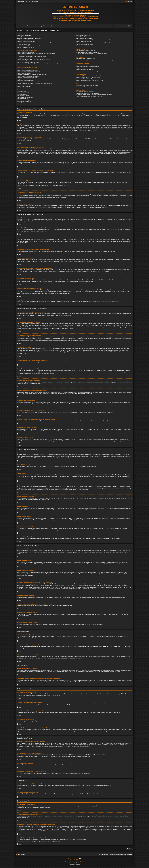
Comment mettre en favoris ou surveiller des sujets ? (88, 77)
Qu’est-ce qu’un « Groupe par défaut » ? (85, 44)
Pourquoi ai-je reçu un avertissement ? (26, 81)
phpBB (91, 261)
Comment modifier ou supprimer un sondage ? (28, 76)
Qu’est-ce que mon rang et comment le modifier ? (29, 62)
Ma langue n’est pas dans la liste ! (25, 58)
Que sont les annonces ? (23, 99)
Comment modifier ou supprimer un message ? (28, 70)
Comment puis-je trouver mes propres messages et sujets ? (90, 71)
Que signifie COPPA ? (22, 37)
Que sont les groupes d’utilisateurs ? (84, 39)
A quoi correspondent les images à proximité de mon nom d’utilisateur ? (34, 60)
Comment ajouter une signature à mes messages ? (29, 72)
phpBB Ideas (93, 816)
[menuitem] (27, 2)
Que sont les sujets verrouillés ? (24, 102)
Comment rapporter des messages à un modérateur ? (30, 82)
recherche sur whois (112, 826)
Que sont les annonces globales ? (25, 97)
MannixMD (78, 859)
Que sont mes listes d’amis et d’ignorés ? (86, 59)
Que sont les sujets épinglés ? (24, 100)
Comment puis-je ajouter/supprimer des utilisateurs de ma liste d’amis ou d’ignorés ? (96, 60)
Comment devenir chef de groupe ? (84, 41)
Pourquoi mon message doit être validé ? (26, 85)
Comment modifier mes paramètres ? (26, 52)
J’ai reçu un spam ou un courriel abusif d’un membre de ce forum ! (92, 54)
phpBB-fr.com (77, 863)
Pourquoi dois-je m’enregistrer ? (24, 36)
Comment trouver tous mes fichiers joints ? (86, 87)
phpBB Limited (57, 806)
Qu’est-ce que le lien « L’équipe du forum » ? (86, 46)
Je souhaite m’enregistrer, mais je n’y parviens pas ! (29, 39)
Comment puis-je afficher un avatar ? (25, 61)
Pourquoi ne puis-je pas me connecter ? (26, 41)
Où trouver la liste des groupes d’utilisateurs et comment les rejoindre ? (93, 40)
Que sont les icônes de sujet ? (24, 103)
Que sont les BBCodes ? (22, 91)
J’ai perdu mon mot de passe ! (24, 44)
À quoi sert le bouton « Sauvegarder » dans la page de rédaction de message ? (35, 83)
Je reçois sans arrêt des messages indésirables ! (88, 52)
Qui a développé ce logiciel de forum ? (85, 92)
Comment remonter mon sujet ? (24, 86)
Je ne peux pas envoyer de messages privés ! (86, 51)
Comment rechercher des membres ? (85, 69)
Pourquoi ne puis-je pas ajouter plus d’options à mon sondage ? (32, 75)
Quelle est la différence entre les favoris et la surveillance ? (90, 76)
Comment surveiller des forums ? (84, 79)
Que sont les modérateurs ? (82, 37)
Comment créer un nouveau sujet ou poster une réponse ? (30, 69)
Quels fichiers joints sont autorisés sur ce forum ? (88, 85)
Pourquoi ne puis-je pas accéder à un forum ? (27, 78)
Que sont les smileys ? (22, 94)
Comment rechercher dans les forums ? (85, 65)
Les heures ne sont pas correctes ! (25, 55)
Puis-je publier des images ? (23, 96)
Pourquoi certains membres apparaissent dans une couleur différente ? (93, 43)
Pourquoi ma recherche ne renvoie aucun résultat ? (88, 67)
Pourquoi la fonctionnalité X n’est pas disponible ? (88, 93)
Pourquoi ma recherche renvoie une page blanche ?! (88, 68)
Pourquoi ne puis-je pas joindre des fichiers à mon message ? (31, 79)
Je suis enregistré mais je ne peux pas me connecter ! (30, 40)
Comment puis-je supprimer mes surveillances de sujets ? (90, 80)
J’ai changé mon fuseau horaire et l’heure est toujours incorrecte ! (32, 57)
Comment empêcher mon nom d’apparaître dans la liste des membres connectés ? (36, 54)
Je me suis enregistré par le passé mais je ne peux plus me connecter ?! (34, 43)
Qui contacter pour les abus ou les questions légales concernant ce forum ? (94, 95)
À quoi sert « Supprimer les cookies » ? (26, 47)
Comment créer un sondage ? (24, 73)
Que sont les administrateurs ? (83, 36)
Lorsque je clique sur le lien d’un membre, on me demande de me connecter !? (37, 64)
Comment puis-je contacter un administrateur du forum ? (89, 96)
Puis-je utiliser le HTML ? (23, 93)
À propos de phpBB (38, 808)
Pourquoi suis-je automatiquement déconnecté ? (28, 46)
